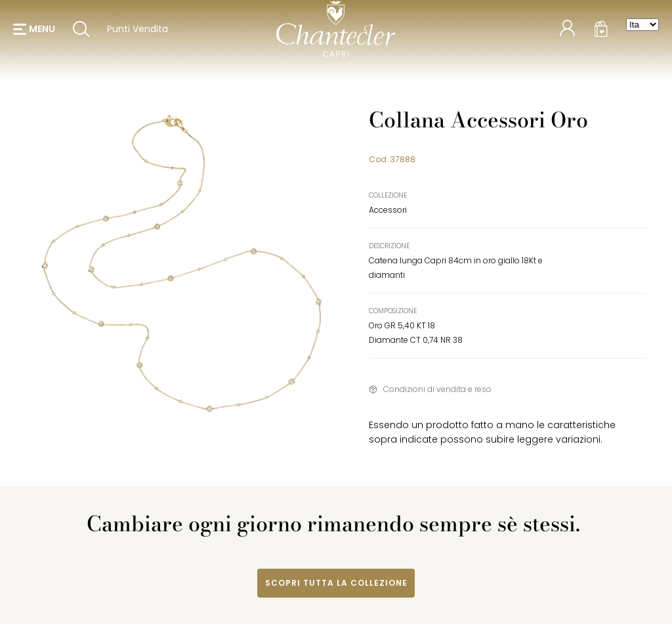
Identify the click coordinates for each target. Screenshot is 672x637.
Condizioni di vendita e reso (437, 389)
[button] (34, 33)
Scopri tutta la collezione (336, 583)
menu (42, 33)
